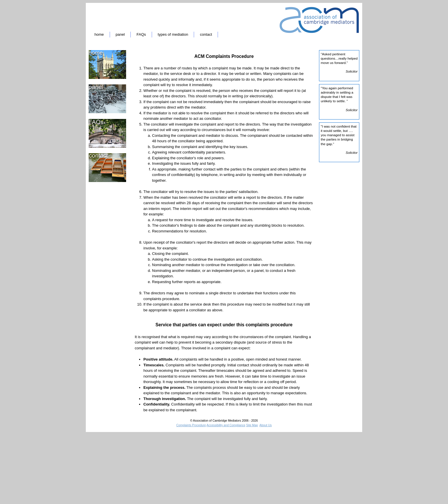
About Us (266, 425)
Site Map (252, 425)
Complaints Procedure (191, 425)
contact (206, 34)
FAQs (141, 34)
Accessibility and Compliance (226, 425)
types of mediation (173, 34)
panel (120, 34)
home (99, 34)
